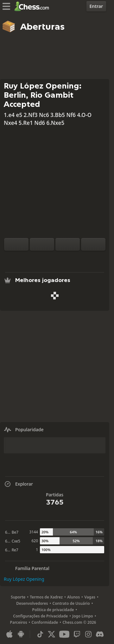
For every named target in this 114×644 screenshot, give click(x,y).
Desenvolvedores (32, 603)
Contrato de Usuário (71, 603)
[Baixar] (65, 258)
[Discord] (100, 634)
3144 (34, 532)
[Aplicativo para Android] (21, 634)
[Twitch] (77, 634)
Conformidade (45, 622)
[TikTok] (40, 634)
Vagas (90, 597)
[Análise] (45, 258)
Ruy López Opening (24, 579)
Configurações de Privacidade (40, 616)
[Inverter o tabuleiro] (16, 244)
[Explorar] (55, 258)
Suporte (18, 597)
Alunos (73, 597)
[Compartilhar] (75, 258)
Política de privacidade (53, 610)
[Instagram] (88, 634)
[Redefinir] (42, 244)
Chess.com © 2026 (79, 622)
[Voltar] (68, 244)
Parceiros (19, 622)
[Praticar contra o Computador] (35, 258)
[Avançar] (93, 244)
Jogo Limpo (83, 616)
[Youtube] (64, 634)
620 (35, 541)
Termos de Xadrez (46, 597)
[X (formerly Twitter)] (52, 634)
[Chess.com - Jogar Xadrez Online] (33, 6)
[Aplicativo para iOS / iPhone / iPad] (9, 634)
